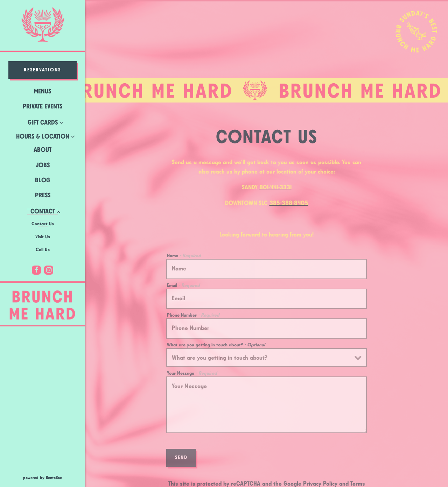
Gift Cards (43, 123)
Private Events (43, 107)
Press (43, 196)
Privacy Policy (320, 476)
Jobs (43, 165)
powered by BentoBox (54, 477)
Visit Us (43, 237)
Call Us (43, 250)
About (43, 150)
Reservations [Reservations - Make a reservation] (42, 70)
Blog (43, 181)
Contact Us (43, 224)
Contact (43, 212)
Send (181, 450)
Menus (43, 92)
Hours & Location (43, 137)
